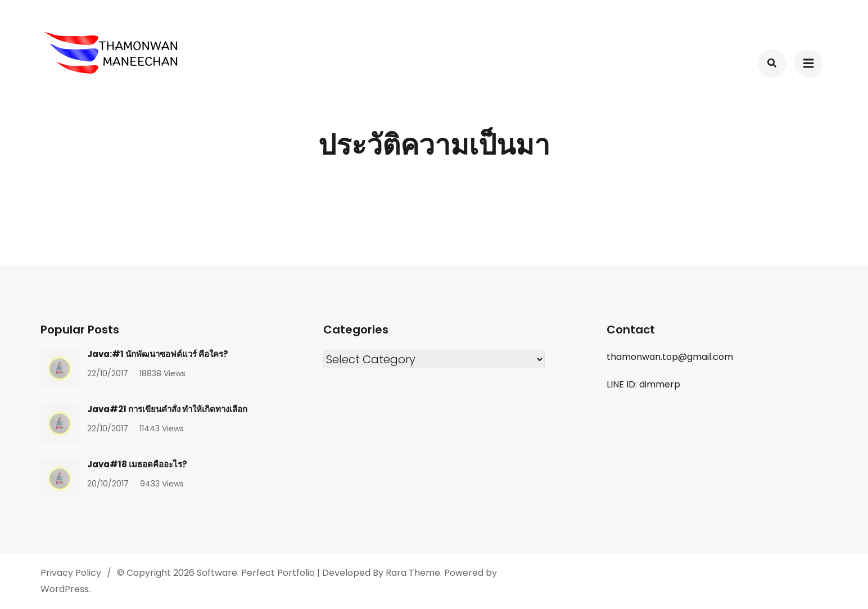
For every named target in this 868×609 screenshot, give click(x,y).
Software (217, 573)
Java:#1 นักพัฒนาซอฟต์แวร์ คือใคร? (158, 354)
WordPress (65, 589)
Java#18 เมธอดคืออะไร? (137, 464)
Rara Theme (413, 573)
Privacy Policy (71, 573)
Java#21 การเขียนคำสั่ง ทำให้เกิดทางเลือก (167, 409)
